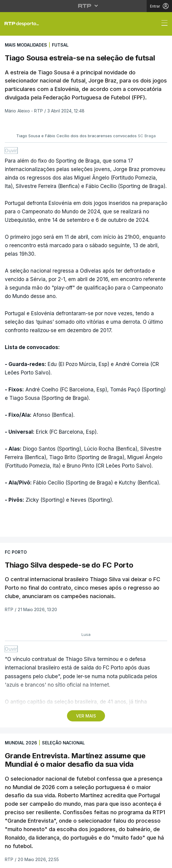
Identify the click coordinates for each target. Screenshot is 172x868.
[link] (24, 24)
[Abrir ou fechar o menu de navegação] (163, 24)
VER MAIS (86, 716)
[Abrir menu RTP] (86, 6)
